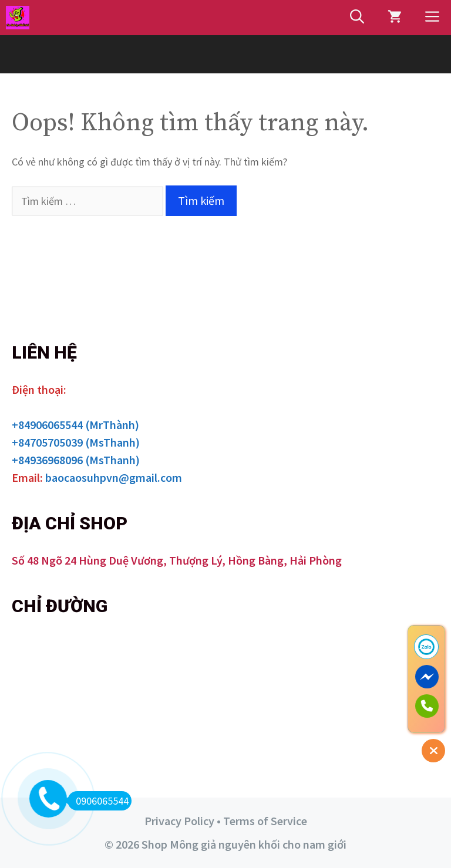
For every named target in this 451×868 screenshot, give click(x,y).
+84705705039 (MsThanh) (76, 442)
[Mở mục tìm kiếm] (357, 18)
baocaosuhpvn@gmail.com (114, 477)
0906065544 (98, 801)
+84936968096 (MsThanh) (76, 460)
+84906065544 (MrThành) (75, 425)
